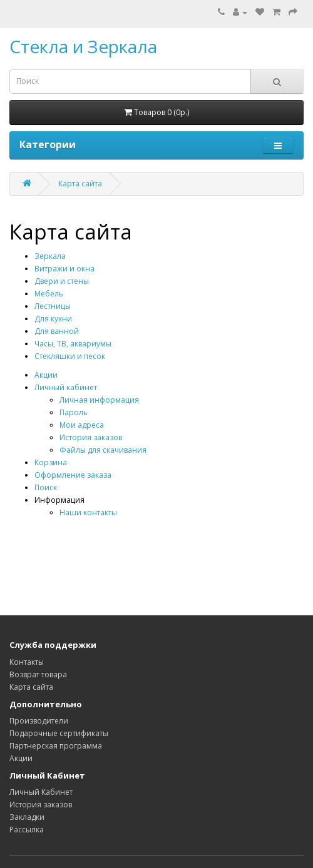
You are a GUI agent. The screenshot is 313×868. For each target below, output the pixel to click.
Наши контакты (88, 512)
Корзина (51, 462)
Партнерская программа (56, 746)
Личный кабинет (66, 387)
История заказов (91, 437)
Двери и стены (62, 281)
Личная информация (99, 400)
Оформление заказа (73, 475)
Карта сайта (80, 184)
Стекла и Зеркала (83, 46)
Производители (39, 721)
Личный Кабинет (41, 792)
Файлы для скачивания (103, 450)
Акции (46, 375)
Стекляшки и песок (70, 356)
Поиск (46, 487)
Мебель (49, 294)
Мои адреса (82, 425)
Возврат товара (38, 674)
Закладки (27, 817)
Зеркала (50, 256)
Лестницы (53, 306)
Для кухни (53, 319)
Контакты (27, 662)
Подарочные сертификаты (59, 733)
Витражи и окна (64, 269)
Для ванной (57, 331)
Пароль (74, 412)
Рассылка (27, 830)
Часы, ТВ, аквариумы (73, 344)
